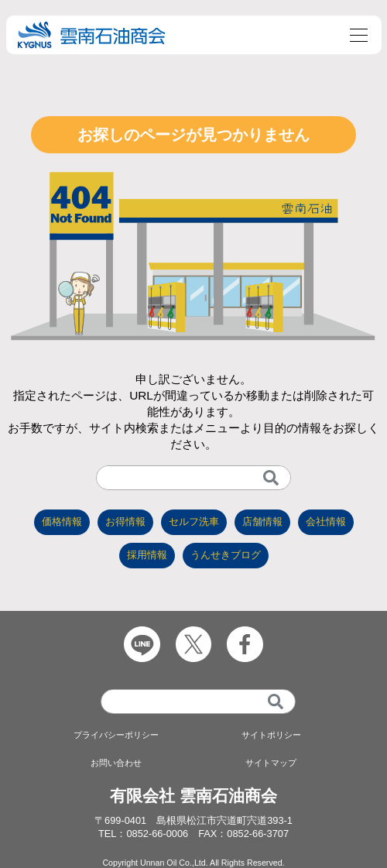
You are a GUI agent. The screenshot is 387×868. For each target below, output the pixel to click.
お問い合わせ (116, 763)
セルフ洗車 (194, 521)
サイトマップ (271, 763)
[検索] (271, 478)
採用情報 (147, 555)
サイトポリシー (271, 735)
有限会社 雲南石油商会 (193, 796)
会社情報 (326, 521)
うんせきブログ (226, 555)
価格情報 (62, 521)
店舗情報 (262, 521)
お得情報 (125, 521)
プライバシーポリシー (116, 735)
